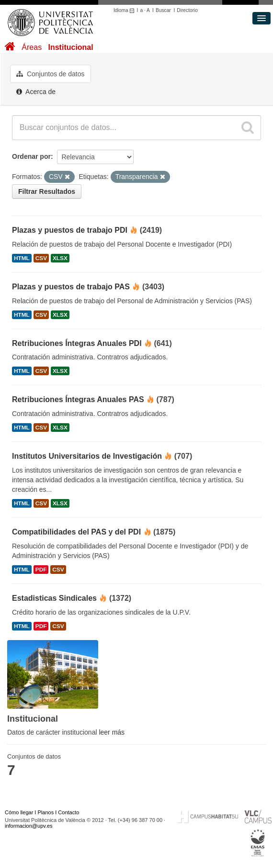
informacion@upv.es (29, 826)
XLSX (60, 258)
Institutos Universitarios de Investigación (87, 456)
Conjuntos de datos (51, 74)
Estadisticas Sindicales (54, 598)
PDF (41, 570)
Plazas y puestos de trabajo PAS (71, 287)
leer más (112, 732)
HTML (22, 258)
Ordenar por (31, 156)
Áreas (32, 47)
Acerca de (36, 92)
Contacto (68, 812)
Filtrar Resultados (47, 191)
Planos (46, 812)
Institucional (70, 47)
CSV (41, 258)
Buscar (163, 10)
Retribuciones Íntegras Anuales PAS (78, 399)
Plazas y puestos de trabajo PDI (70, 230)
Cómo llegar (19, 812)
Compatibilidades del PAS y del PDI (76, 532)
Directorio (187, 10)
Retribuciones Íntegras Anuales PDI (77, 343)
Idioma (125, 10)
